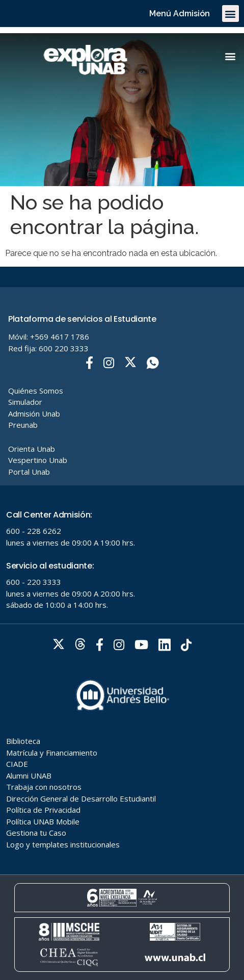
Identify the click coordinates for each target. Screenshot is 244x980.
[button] (231, 14)
